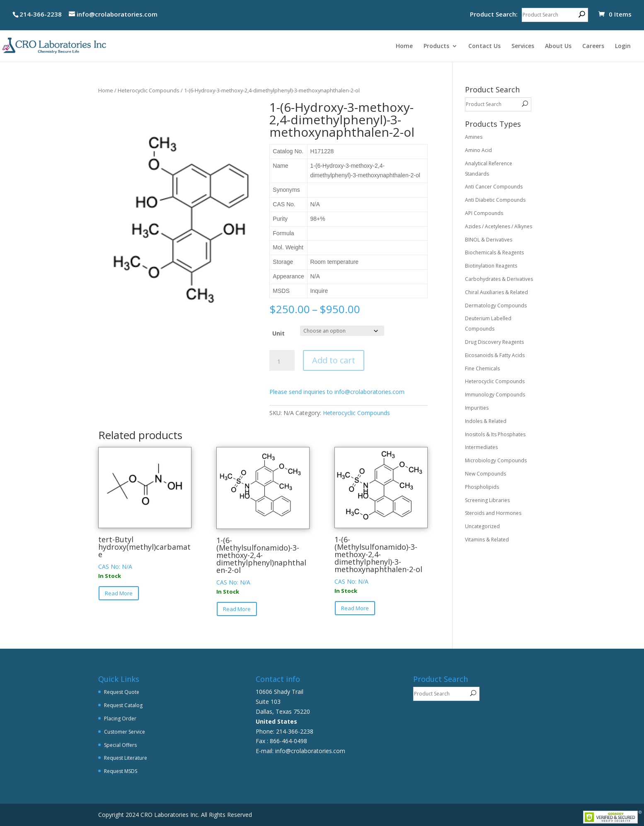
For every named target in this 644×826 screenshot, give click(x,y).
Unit (278, 333)
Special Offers (120, 745)
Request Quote (122, 692)
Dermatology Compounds (496, 306)
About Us (558, 46)
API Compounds (484, 213)
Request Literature (126, 758)
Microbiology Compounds (496, 460)
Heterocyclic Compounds (149, 90)
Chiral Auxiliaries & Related (496, 292)
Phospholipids (482, 487)
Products (436, 46)
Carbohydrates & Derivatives (499, 279)
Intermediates (481, 447)
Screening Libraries (487, 500)
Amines (474, 137)
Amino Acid (478, 150)
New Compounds (485, 474)
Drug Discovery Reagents (494, 342)
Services (523, 46)
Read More (119, 593)
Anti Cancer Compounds (494, 187)
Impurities (477, 408)
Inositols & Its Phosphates (495, 434)
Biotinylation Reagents (491, 266)
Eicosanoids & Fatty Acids (495, 355)
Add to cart (334, 360)
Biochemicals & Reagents (494, 252)
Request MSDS (121, 771)
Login (623, 46)
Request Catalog (123, 705)
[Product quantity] (282, 362)
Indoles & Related (486, 421)
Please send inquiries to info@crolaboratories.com (337, 392)
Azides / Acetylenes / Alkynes (499, 226)
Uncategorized (482, 526)
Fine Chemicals (482, 368)
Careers (593, 46)
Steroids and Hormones (493, 513)
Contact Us (484, 46)
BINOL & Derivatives (489, 240)
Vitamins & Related (487, 540)
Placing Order (120, 719)
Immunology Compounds (495, 395)
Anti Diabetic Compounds (495, 200)
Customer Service (125, 732)
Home (404, 46)
